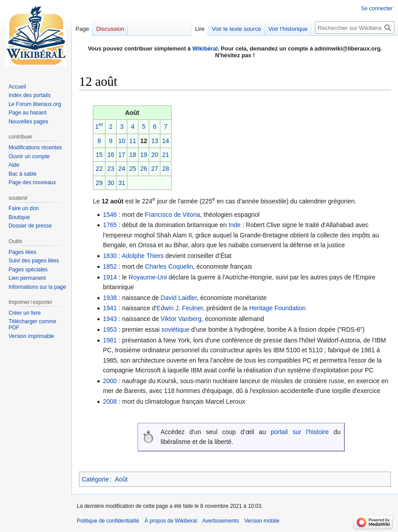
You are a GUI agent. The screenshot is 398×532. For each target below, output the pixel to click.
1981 (110, 340)
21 (166, 155)
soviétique (175, 329)
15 (99, 155)
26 (144, 169)
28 (166, 169)
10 (122, 141)
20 (155, 155)
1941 (110, 308)
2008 (110, 401)
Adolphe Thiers (142, 256)
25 (133, 169)
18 (133, 155)
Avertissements (221, 521)
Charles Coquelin (169, 266)
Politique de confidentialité (108, 521)
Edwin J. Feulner (180, 308)
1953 (110, 329)
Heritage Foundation (278, 308)
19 (144, 155)
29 (99, 183)
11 (133, 141)
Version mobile (262, 521)
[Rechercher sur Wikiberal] (355, 28)
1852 (110, 266)
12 (144, 141)
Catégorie (95, 479)
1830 (110, 256)
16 (111, 155)
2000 (110, 381)
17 (122, 155)
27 (155, 169)
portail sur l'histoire (300, 432)
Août (121, 479)
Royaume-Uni (148, 277)
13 (155, 141)
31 (122, 183)
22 (99, 169)
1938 (110, 298)
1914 (110, 277)
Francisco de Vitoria (173, 215)
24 (122, 169)
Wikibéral (205, 49)
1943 (110, 319)
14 (166, 141)
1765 (110, 225)
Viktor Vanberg (181, 319)
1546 (110, 215)
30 (111, 183)
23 (111, 169)
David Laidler (179, 298)
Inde (234, 225)
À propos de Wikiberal (170, 521)
